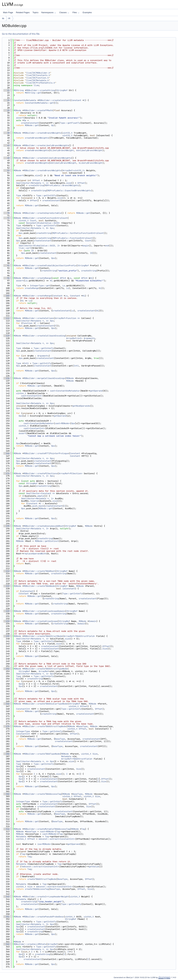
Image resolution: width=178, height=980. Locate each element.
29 (7, 110)
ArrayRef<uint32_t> (74, 170)
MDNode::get (32, 125)
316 (7, 829)
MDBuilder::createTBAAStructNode (43, 636)
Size (105, 649)
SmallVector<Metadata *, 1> (37, 499)
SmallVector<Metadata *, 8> (33, 228)
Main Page (8, 12)
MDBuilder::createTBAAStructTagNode (45, 726)
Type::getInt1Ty (42, 363)
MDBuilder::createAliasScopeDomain (44, 611)
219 (7, 586)
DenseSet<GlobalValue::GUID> (43, 223)
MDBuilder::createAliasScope (41, 621)
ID (32, 251)
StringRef (62, 90)
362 (7, 944)
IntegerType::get (40, 286)
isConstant (69, 589)
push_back (38, 506)
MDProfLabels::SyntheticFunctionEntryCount (78, 233)
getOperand (96, 391)
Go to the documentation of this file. (21, 34)
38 (7, 133)
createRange (32, 288)
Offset (36, 180)
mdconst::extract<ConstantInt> (57, 839)
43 (7, 145)
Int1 (26, 363)
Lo (70, 278)
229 (7, 611)
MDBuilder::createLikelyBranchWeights (46, 145)
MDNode (17, 110)
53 (7, 170)
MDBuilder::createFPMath (38, 110)
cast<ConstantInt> (32, 396)
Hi (91, 278)
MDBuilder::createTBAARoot (39, 571)
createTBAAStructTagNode (42, 879)
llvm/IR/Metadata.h (37, 80)
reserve (34, 501)
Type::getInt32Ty (46, 196)
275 (7, 726)
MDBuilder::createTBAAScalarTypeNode (46, 704)
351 (7, 917)
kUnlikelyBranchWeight (89, 150)
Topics (35, 12)
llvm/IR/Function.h (37, 78)
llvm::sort (25, 248)
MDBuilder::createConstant (54, 100)
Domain (93, 621)
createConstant (30, 123)
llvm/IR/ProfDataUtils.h (41, 83)
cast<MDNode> (62, 423)
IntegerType (23, 731)
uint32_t (67, 133)
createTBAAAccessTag (37, 889)
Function (27, 323)
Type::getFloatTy (70, 123)
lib (3, 18)
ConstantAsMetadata (25, 100)
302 (7, 794)
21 (7, 90)
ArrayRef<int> (74, 338)
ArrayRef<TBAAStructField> (79, 636)
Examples (87, 12)
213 (7, 571)
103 (7, 296)
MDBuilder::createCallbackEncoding (44, 336)
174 (7, 473)
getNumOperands (81, 406)
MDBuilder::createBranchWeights (42, 133)
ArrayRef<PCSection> (71, 473)
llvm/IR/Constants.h (38, 75)
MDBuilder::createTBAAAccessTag (42, 794)
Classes (64, 12)
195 (7, 526)
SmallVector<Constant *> (41, 493)
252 (7, 669)
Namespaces (49, 12)
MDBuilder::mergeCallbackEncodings (44, 378)
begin (86, 246)
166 (7, 453)
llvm (36, 85)
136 (7, 378)
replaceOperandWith (35, 554)
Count (33, 221)
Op (25, 120)
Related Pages (23, 12)
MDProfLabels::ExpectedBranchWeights (69, 191)
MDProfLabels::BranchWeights (62, 185)
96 (7, 278)
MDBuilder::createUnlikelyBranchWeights (47, 158)
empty (41, 496)
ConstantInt (23, 709)
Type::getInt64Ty (46, 226)
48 (7, 158)
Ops (52, 228)
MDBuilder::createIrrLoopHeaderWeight (46, 897)
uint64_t (24, 221)
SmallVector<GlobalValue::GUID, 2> (39, 246)
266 (7, 704)
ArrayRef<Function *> (67, 318)
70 (7, 213)
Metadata (66, 756)
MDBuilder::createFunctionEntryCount (46, 218)
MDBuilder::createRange (37, 278)
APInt (63, 278)
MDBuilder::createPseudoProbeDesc (44, 917)
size (37, 175)
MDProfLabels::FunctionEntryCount (73, 238)
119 (7, 336)
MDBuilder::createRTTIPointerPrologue (46, 453)
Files (76, 12)
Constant (76, 100)
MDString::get (33, 93)
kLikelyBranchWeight (62, 150)
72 (7, 218)
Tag (83, 829)
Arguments (89, 338)
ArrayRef (44, 671)
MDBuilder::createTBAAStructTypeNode (46, 669)
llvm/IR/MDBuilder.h (38, 73)
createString (36, 185)
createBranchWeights (37, 138)
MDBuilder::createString (41, 90)
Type (19, 196)
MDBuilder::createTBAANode (39, 586)
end (107, 246)
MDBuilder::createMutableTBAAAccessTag (47, 829)
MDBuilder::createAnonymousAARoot (44, 526)
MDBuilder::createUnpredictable (42, 213)
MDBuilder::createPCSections (41, 473)
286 (7, 754)
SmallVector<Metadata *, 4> (33, 183)
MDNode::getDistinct (47, 541)
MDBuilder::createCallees (39, 318)
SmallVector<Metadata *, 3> (33, 529)
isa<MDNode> (44, 844)
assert (20, 118)
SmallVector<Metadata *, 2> (33, 476)
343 (7, 897)
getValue (94, 867)
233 (7, 621)
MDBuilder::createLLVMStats (30, 944)
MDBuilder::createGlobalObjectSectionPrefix (50, 266)
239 (7, 636)
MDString (19, 90)
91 (7, 266)
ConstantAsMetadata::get (39, 103)
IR (9, 18)
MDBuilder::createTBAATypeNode (42, 754)
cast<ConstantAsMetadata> (65, 391)
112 (7, 318)
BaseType (82, 726)
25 (7, 100)
